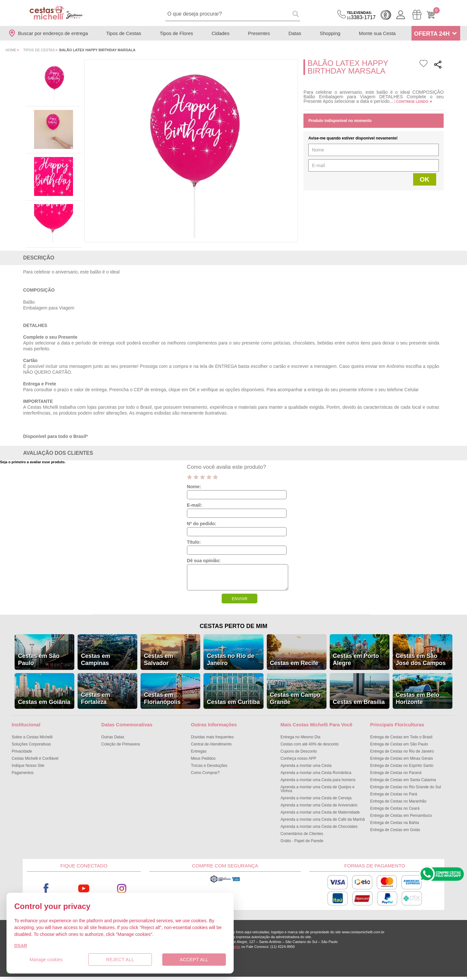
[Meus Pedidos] (417, 15)
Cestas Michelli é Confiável (35, 758)
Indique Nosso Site (28, 766)
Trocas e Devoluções (209, 766)
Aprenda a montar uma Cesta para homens (318, 780)
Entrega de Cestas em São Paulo (399, 744)
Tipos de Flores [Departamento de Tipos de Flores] (176, 33)
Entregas (199, 751)
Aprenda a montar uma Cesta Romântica (316, 773)
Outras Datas (113, 737)
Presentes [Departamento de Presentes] (259, 33)
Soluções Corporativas (31, 744)
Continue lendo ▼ (415, 102)
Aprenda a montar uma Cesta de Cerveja (316, 798)
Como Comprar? (205, 773)
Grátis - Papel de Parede (302, 841)
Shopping (330, 33)
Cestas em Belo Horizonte (418, 698)
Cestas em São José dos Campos (421, 659)
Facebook (46, 889)
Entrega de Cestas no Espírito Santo (402, 766)
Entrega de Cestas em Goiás (395, 830)
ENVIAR (240, 599)
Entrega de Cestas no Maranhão (398, 801)
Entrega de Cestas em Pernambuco (401, 816)
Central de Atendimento (211, 744)
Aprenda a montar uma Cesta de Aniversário (319, 805)
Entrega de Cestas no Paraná (396, 773)
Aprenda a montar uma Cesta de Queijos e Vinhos (317, 789)
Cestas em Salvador (158, 659)
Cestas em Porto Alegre (356, 659)
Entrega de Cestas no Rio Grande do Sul (405, 787)
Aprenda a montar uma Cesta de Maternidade (320, 812)
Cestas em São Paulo (39, 659)
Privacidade (22, 751)
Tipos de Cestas (39, 50)
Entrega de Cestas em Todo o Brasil (401, 737)
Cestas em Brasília (359, 702)
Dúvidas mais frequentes (212, 737)
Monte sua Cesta (377, 33)
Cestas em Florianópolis (162, 698)
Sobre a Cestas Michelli (32, 737)
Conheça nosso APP (298, 758)
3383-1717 (361, 15)
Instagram (122, 889)
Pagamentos (23, 773)
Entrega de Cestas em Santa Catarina (403, 780)
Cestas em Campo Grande (295, 698)
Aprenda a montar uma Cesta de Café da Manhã (323, 819)
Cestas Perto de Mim (233, 626)
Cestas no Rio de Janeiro (230, 659)
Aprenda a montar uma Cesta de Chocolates (319, 827)
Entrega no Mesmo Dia (300, 737)
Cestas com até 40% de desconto (309, 744)
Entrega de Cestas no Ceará (395, 808)
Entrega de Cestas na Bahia (394, 823)
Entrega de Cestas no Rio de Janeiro (402, 751)
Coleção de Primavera (121, 744)
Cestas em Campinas (95, 659)
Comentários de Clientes (302, 834)
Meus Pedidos (203, 758)
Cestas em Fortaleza (95, 698)
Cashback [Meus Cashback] (386, 15)
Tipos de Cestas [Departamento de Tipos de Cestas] (124, 33)
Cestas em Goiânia (44, 702)
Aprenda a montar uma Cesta (306, 766)
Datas (295, 33)
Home (11, 50)
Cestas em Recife (294, 663)
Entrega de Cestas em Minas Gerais (401, 758)
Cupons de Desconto (299, 751)
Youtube (84, 889)
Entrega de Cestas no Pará (393, 794)
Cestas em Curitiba (233, 702)
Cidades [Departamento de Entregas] (221, 33)
